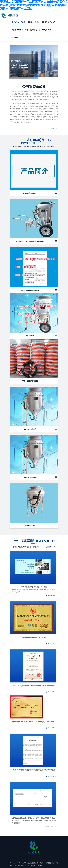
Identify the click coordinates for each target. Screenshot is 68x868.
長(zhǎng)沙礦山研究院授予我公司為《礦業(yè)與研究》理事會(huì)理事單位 (34, 722)
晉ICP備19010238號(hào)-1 (36, 865)
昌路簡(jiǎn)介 (34, 22)
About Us (53, 129)
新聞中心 (34, 30)
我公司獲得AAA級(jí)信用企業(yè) (34, 637)
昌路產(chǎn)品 (48, 22)
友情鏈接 (15, 37)
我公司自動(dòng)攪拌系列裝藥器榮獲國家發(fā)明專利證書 (34, 686)
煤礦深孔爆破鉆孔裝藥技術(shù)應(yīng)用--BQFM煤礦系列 (34, 770)
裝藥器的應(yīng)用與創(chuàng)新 (34, 587)
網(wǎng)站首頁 (19, 22)
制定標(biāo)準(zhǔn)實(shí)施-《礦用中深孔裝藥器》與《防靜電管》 (34, 818)
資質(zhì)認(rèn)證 (20, 30)
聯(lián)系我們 (45, 30)
